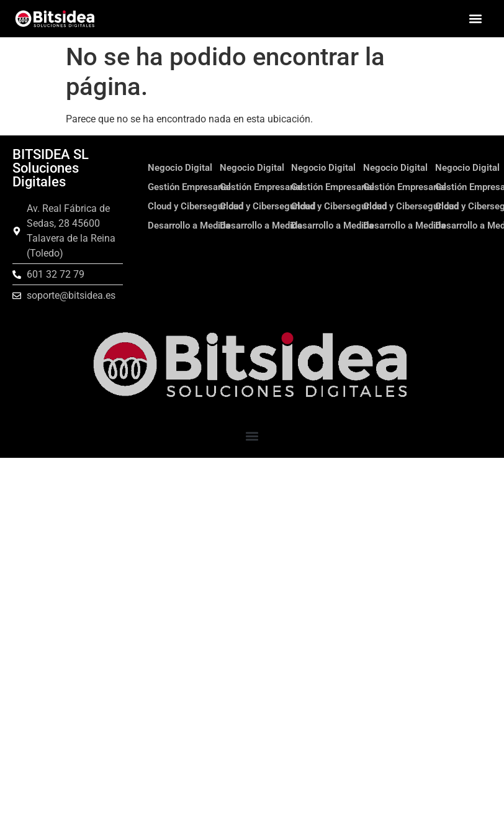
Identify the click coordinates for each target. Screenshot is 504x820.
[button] (475, 19)
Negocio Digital (180, 168)
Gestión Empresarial (189, 187)
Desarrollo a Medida (189, 225)
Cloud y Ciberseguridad (196, 206)
